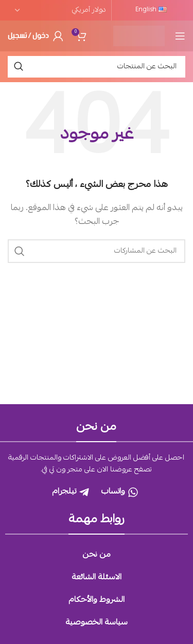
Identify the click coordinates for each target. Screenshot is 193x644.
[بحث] (97, 67)
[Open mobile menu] (180, 36)
